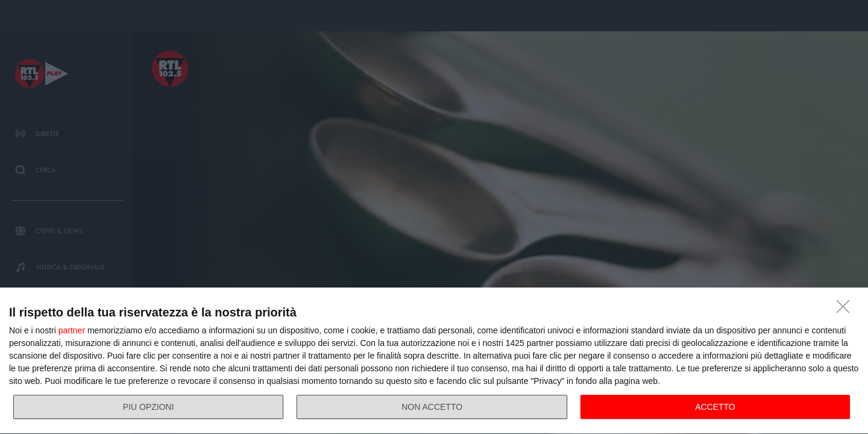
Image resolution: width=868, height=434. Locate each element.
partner (72, 330)
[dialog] (434, 361)
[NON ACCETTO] (846, 310)
